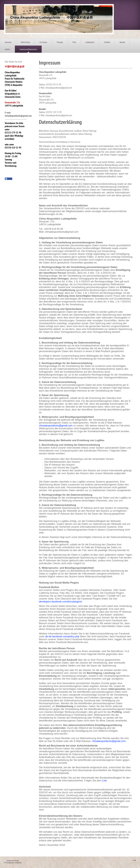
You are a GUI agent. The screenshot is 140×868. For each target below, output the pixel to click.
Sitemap (17, 861)
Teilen (9, 179)
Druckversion (9, 861)
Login (134, 860)
